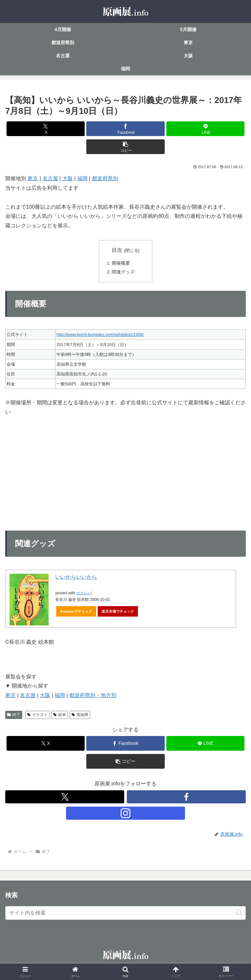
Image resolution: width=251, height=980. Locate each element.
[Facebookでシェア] (125, 129)
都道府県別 (105, 178)
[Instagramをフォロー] (125, 814)
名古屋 (50, 178)
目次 (117, 250)
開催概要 (121, 263)
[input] (125, 914)
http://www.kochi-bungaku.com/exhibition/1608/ (100, 336)
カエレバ (84, 594)
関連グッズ (124, 273)
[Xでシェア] (46, 129)
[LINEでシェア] (205, 129)
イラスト (37, 716)
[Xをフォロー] (65, 798)
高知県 (80, 716)
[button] (125, 147)
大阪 (68, 178)
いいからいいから (76, 578)
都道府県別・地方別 (93, 697)
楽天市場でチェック (118, 613)
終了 (14, 716)
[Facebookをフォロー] (186, 798)
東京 (33, 178)
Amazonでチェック (76, 613)
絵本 (60, 716)
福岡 (82, 178)
